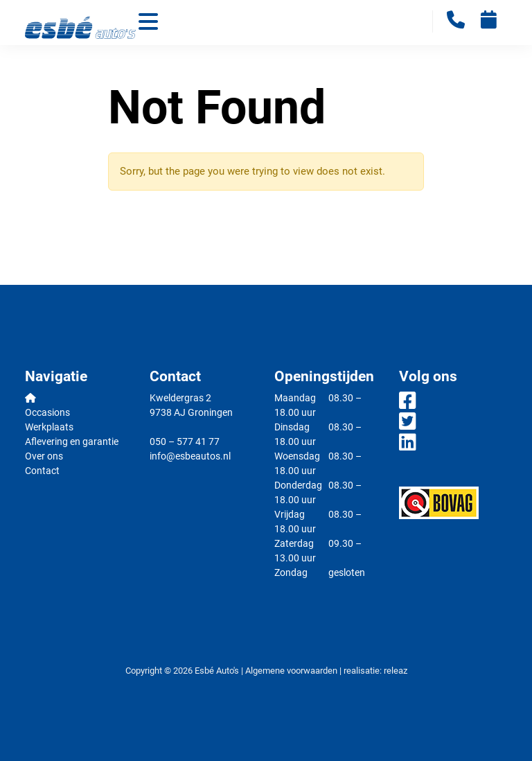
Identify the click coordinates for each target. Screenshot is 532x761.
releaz (396, 671)
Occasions (47, 412)
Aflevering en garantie (72, 441)
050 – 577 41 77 (185, 441)
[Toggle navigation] (148, 23)
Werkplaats (49, 427)
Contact (42, 471)
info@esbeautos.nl (190, 456)
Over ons (44, 456)
